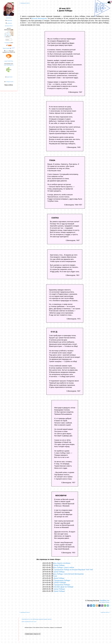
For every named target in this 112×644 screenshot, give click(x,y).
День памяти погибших (62, 563)
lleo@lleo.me (105, 600)
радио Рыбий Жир (9, 61)
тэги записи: (103, 602)
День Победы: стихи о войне (63, 567)
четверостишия (10, 82)
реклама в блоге (9, 26)
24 (10, 35)
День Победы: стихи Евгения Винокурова (68, 574)
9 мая (55, 576)
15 (8, 34)
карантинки (10, 77)
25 (11, 35)
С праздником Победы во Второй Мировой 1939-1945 (73, 570)
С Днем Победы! (59, 589)
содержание (9, 20)
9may (108, 602)
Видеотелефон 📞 (9, 48)
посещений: (7, 43)
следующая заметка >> (105, 3)
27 (5, 37)
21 (6, 35)
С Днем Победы (59, 565)
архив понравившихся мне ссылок (29, 622)
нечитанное (9, 18)
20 (5, 35)
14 (6, 34)
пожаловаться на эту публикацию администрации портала (37, 619)
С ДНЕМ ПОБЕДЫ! (59, 582)
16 (9, 34)
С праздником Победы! (61, 585)
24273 (12, 43)
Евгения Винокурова (39, 18)
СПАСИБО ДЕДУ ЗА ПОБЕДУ (63, 587)
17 (10, 34)
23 (9, 35)
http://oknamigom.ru (9, 65)
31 (10, 37)
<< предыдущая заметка (24, 3)
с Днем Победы (59, 578)
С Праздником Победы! (62, 580)
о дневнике (9, 23)
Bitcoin (7, 51)
